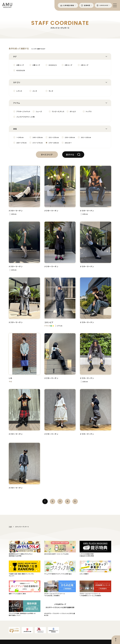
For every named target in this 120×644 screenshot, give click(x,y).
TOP (10, 527)
